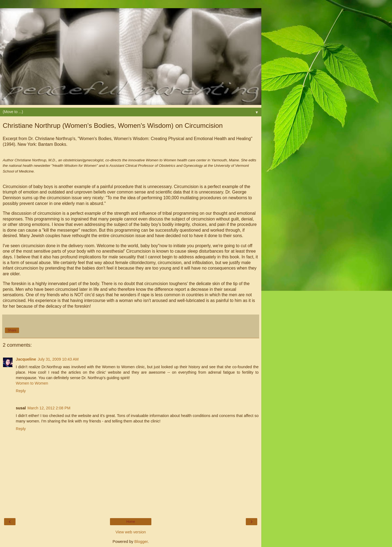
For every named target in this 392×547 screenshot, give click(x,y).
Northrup (64, 139)
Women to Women (32, 383)
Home (131, 522)
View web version (131, 532)
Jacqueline (26, 359)
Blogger (141, 542)
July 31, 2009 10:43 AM (58, 359)
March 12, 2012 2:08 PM (49, 408)
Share (12, 330)
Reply (21, 391)
